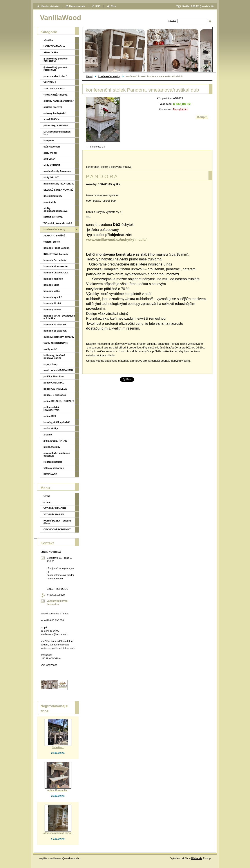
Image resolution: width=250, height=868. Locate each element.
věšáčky (48, 40)
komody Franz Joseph (56, 248)
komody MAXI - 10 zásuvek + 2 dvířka (59, 317)
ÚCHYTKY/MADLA (54, 46)
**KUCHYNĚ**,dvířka (55, 95)
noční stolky (51, 428)
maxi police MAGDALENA (59, 370)
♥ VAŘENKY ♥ (52, 119)
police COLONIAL (54, 383)
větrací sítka (51, 52)
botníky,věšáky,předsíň (57, 422)
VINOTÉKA (50, 82)
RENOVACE (50, 474)
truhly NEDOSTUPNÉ (56, 343)
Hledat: (173, 21)
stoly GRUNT (51, 177)
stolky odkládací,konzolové (55, 210)
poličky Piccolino (53, 376)
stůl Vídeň (49, 159)
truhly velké (50, 349)
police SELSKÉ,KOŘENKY (59, 401)
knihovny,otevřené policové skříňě (54, 357)
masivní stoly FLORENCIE (59, 184)
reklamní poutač (53, 462)
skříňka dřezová (53, 107)
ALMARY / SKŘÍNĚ (54, 236)
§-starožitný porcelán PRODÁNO (56, 69)
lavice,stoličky (52, 447)
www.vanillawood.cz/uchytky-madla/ (116, 240)
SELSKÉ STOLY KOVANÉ (58, 190)
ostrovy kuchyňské (55, 113)
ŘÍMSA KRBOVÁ (53, 217)
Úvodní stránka (50, 6)
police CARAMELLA (55, 389)
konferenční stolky (109, 76)
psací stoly (50, 202)
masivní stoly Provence (57, 171)
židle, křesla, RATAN (55, 441)
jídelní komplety (53, 196)
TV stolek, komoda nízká (58, 223)
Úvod (89, 76)
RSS (98, 6)
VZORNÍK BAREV (54, 514)
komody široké (52, 303)
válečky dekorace (54, 468)
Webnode (197, 858)
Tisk (113, 6)
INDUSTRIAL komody (56, 254)
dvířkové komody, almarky (59, 337)
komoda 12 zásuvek (55, 324)
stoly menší (50, 153)
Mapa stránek (77, 6)
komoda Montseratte (55, 266)
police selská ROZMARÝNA (52, 409)
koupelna (49, 140)
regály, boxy (51, 364)
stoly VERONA (52, 165)
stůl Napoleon (52, 147)
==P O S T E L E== (54, 88)
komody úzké (51, 285)
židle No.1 (58, 747)
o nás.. (47, 502)
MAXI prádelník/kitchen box (57, 133)
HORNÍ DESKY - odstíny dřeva (57, 522)
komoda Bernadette (55, 260)
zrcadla (48, 435)
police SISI (50, 416)
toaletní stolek (52, 242)
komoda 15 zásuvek (55, 331)
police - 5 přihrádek (55, 395)
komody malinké (53, 279)
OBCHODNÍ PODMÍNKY (57, 529)
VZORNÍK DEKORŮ (55, 508)
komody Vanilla (52, 310)
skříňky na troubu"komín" (59, 101)
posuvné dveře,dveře (56, 76)
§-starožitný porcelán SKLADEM (56, 60)
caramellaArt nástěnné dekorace (57, 454)
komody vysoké (53, 297)
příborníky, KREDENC (56, 125)
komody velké (52, 291)
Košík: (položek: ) (198, 6)
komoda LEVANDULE (56, 273)
